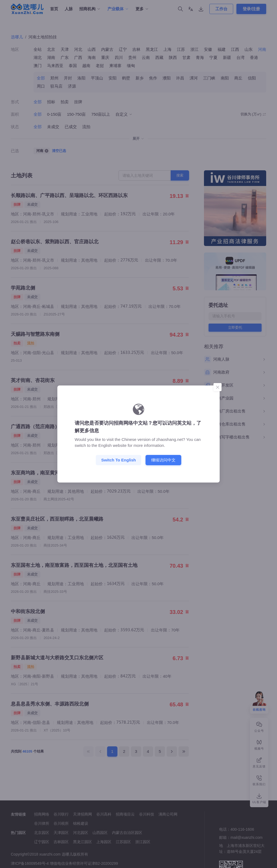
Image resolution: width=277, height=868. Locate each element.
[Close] (217, 387)
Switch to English (118, 460)
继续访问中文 (163, 460)
